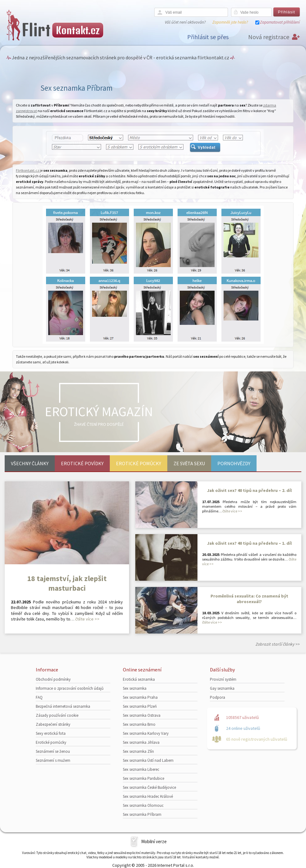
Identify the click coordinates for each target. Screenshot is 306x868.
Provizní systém (223, 679)
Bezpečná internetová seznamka (63, 706)
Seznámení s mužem (53, 760)
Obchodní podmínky (53, 679)
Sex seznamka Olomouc (143, 805)
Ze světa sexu (189, 463)
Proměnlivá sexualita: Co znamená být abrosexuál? (249, 599)
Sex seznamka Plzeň (140, 706)
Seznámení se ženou (53, 751)
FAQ (39, 697)
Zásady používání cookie (57, 715)
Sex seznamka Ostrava (142, 715)
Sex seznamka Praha (140, 697)
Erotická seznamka (139, 679)
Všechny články (30, 463)
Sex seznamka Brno (139, 724)
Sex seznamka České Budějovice (149, 787)
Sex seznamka (135, 688)
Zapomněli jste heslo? (230, 22)
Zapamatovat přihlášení (280, 22)
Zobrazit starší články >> (278, 644)
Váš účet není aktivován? (185, 22)
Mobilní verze (154, 841)
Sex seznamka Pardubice (144, 778)
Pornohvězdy (234, 463)
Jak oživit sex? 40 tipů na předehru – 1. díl (249, 543)
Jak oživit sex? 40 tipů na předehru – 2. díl (249, 490)
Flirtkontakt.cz (28, 170)
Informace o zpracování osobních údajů (70, 688)
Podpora (218, 697)
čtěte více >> (87, 619)
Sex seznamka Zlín (138, 751)
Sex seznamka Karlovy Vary (146, 733)
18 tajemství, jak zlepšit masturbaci (67, 583)
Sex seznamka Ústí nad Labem (148, 760)
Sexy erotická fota (51, 733)
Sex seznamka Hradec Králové (148, 796)
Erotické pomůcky (139, 463)
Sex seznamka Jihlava (141, 742)
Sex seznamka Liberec (141, 769)
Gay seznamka (222, 688)
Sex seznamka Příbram (142, 814)
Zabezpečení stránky (53, 724)
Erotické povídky (82, 463)
